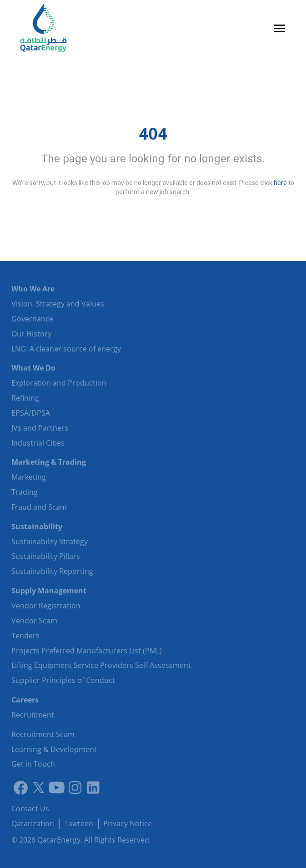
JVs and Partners (40, 428)
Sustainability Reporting (52, 571)
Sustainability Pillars (46, 556)
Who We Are (33, 289)
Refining (25, 398)
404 (153, 134)
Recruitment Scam (43, 734)
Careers (25, 700)
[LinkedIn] (93, 788)
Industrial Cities (38, 443)
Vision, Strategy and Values (58, 304)
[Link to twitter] (39, 788)
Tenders (25, 636)
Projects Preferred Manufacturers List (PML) (87, 651)
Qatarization (33, 823)
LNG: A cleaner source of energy (66, 349)
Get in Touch (33, 764)
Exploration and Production (59, 383)
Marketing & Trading (49, 462)
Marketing (29, 477)
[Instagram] (75, 788)
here (280, 183)
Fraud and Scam (39, 507)
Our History (31, 334)
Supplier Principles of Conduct (63, 680)
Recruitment (33, 715)
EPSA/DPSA (31, 413)
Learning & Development (54, 749)
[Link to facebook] (20, 788)
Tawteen (79, 823)
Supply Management (49, 591)
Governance (32, 319)
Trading (25, 492)
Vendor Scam (34, 621)
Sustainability (37, 527)
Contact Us (30, 808)
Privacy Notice (128, 823)
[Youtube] (57, 788)
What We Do (33, 368)
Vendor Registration (46, 606)
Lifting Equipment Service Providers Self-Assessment (101, 665)
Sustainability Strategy (50, 542)
